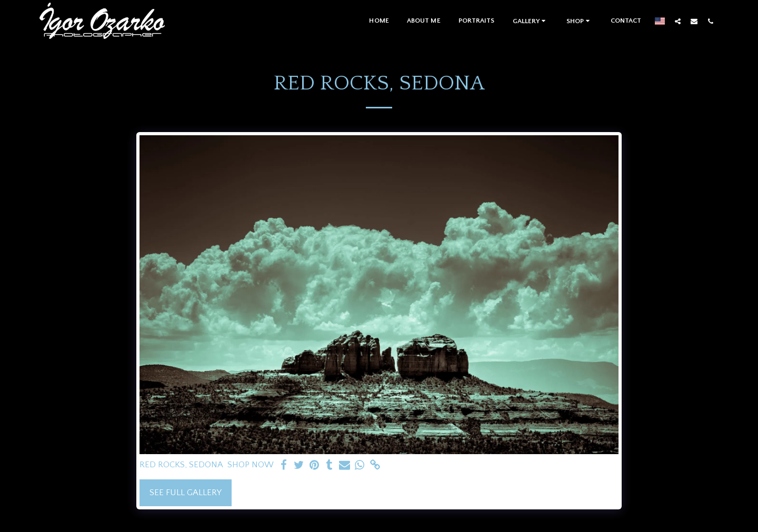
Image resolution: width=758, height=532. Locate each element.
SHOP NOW (251, 465)
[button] (531, 21)
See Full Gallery (186, 493)
